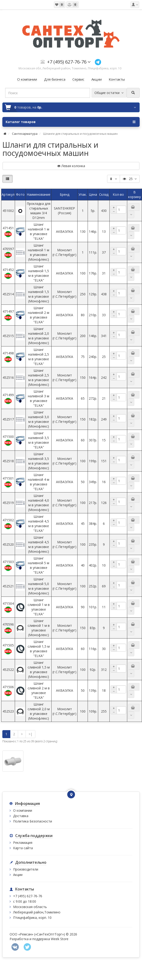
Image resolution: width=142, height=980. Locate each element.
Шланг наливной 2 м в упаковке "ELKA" (39, 315)
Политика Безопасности (33, 821)
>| (30, 734)
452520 (8, 544)
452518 (8, 461)
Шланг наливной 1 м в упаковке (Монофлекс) (39, 252)
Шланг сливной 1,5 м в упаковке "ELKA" (39, 649)
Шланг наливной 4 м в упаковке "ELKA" (39, 482)
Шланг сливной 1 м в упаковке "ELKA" (39, 607)
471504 (8, 607)
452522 (8, 670)
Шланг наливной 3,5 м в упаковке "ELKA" (39, 440)
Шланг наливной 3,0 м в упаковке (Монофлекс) (39, 419)
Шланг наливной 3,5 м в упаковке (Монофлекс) (39, 461)
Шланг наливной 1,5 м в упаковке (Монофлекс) (39, 294)
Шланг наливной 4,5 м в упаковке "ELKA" (39, 524)
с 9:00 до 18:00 (25, 901)
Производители (26, 869)
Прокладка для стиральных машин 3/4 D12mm (39, 211)
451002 (8, 211)
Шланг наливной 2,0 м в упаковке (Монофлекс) (39, 336)
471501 (8, 482)
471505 (8, 649)
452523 (8, 711)
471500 (8, 440)
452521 (8, 586)
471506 (8, 691)
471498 (8, 357)
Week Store (60, 939)
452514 (8, 294)
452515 (8, 336)
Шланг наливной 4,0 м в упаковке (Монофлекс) (39, 503)
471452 (8, 273)
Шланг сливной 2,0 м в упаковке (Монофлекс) (39, 711)
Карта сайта (23, 848)
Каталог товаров (71, 122)
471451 (8, 232)
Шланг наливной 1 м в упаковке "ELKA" (39, 231)
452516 (8, 377)
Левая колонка (71, 166)
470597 (8, 253)
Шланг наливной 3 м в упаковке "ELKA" (39, 398)
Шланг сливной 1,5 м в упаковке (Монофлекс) (39, 670)
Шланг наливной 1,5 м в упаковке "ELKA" (39, 273)
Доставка (21, 816)
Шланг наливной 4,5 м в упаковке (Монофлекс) (39, 544)
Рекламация (23, 843)
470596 (8, 628)
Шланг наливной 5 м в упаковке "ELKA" (39, 565)
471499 (8, 399)
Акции (18, 875)
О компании (23, 810)
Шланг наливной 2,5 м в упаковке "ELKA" (39, 357)
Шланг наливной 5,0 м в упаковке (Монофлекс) (39, 586)
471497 (8, 315)
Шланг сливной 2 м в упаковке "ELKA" (39, 690)
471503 (8, 565)
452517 (8, 419)
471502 (8, 524)
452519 (8, 503)
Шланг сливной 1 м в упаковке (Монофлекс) (39, 628)
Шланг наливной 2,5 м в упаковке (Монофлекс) (39, 377)
